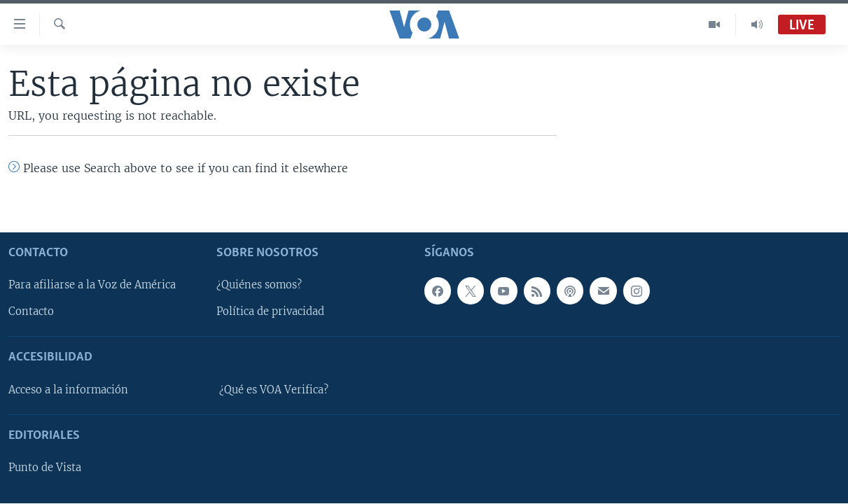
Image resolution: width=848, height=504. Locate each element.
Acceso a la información (68, 390)
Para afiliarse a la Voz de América (92, 285)
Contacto (31, 311)
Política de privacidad (270, 311)
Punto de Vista (45, 468)
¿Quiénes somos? (259, 285)
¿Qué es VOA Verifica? (274, 390)
